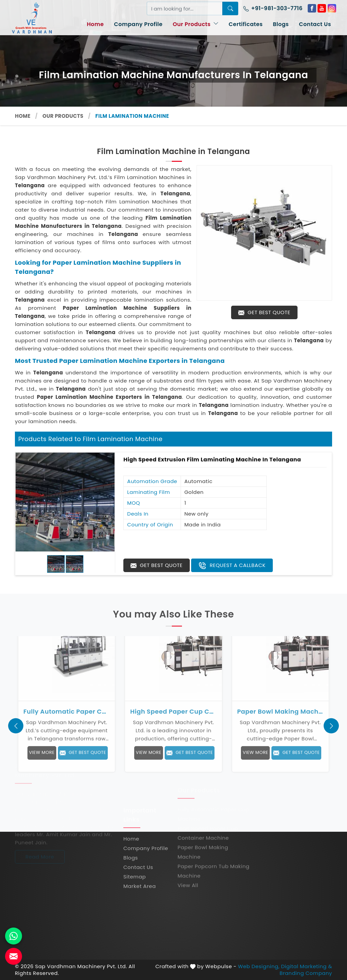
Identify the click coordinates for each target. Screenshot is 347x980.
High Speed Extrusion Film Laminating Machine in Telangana (212, 460)
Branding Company (306, 973)
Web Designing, (259, 966)
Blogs (281, 24)
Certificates (246, 24)
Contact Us (315, 24)
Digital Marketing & (307, 966)
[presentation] (16, 726)
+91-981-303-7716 (273, 8)
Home (95, 24)
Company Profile (138, 24)
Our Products (196, 24)
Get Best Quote (264, 312)
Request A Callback (232, 566)
